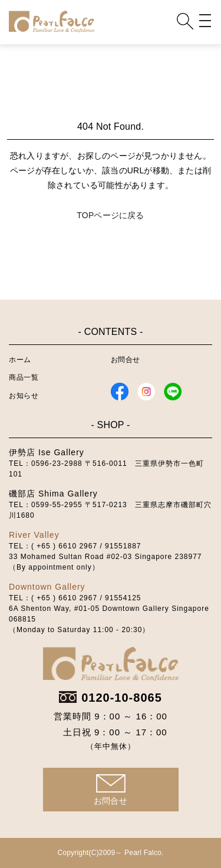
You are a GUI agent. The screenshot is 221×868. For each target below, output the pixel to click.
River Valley (34, 535)
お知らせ (24, 396)
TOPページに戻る (110, 215)
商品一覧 (24, 377)
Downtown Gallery (47, 587)
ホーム (20, 360)
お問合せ (126, 360)
